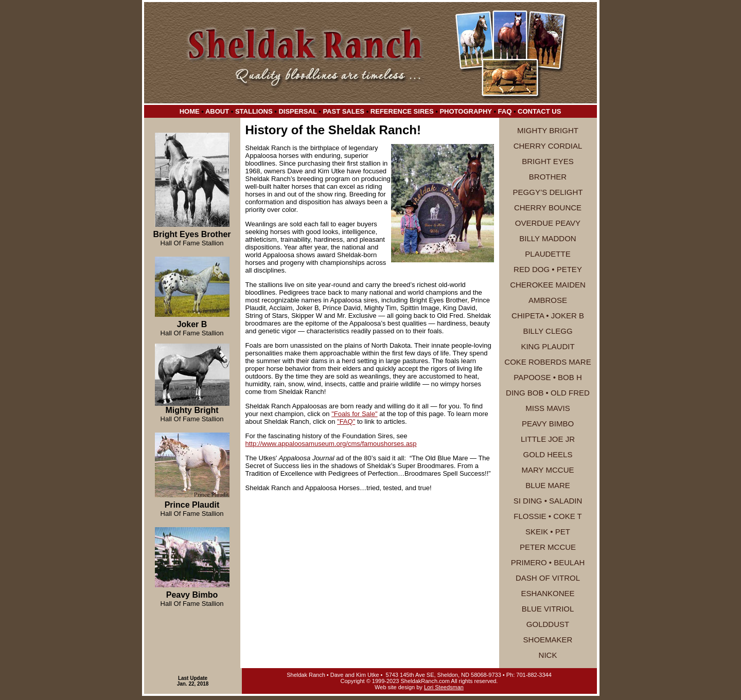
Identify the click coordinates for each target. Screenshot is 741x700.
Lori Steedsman (444, 687)
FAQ (505, 111)
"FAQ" (346, 421)
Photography (465, 111)
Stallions (254, 111)
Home (190, 111)
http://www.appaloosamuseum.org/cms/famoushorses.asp (331, 444)
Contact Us (539, 111)
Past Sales (343, 111)
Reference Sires (402, 111)
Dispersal (297, 111)
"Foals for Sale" (354, 414)
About (217, 111)
